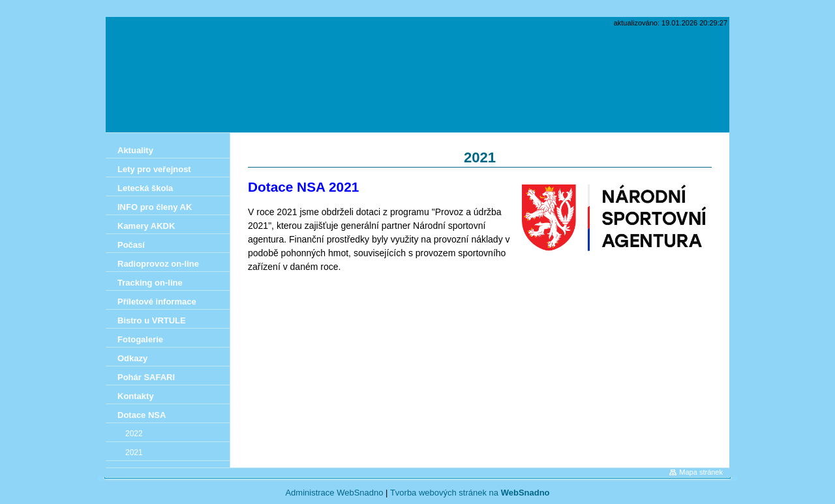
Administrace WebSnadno (334, 493)
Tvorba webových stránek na (470, 493)
